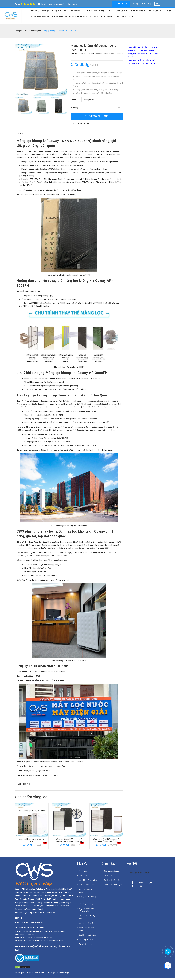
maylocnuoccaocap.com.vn (54, 762)
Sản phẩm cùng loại (32, 797)
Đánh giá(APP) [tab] (24, 784)
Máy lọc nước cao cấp (140, 873)
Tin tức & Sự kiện (129, 17)
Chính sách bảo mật (112, 880)
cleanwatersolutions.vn (74, 762)
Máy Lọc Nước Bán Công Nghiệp (160, 11)
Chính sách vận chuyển (113, 885)
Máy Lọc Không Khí (59, 17)
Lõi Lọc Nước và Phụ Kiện (41, 17)
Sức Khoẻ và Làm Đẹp (97, 17)
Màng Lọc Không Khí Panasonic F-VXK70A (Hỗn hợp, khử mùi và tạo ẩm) (106, 841)
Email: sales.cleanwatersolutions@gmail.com (58, 4)
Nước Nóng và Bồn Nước (78, 17)
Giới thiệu (46, 11)
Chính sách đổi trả (111, 875)
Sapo (67, 975)
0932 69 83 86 (28, 4)
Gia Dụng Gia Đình (113, 17)
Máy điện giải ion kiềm (60, 11)
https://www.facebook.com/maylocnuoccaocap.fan (45, 766)
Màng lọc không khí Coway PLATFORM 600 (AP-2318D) (32, 840)
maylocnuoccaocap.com (33, 762)
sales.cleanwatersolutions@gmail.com (37, 932)
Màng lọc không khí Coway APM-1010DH (69, 840)
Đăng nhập (147, 4)
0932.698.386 (29, 929)
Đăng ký (137, 4)
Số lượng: (75, 108)
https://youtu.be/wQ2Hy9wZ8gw (37, 771)
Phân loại (74, 100)
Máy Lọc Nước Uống (78, 11)
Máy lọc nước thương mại (119, 11)
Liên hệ (19, 913)
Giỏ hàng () (121, 4)
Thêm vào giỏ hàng (97, 116)
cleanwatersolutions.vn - (34, 935)
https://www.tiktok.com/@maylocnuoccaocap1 (41, 775)
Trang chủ (35, 11)
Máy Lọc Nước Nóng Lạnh (97, 11)
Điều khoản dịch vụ (111, 871)
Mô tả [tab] (20, 133)
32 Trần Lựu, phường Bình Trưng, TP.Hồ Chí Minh (46, 671)
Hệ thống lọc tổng (138, 11)
